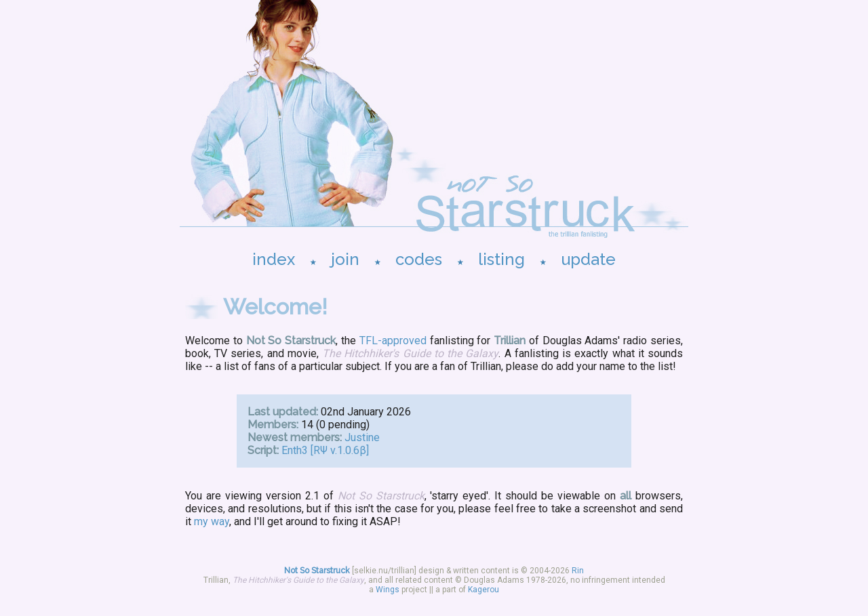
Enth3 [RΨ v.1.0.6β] (325, 450)
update (588, 259)
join (345, 259)
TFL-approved (393, 341)
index (274, 259)
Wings (388, 590)
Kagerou (484, 590)
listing (501, 259)
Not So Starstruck (317, 571)
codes (419, 259)
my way (212, 521)
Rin (578, 571)
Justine (362, 437)
